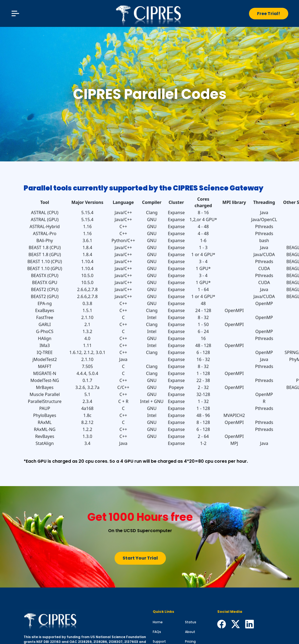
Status (191, 622)
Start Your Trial (140, 558)
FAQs (157, 632)
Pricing (190, 641)
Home (158, 622)
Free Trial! (269, 14)
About (190, 632)
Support (159, 641)
